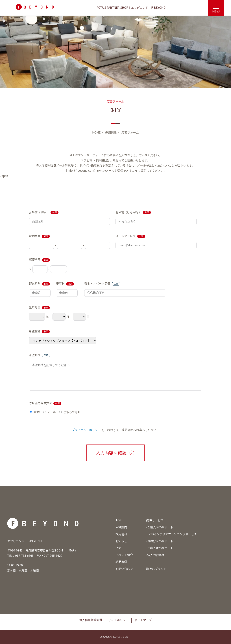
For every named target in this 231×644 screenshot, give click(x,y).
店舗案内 (121, 527)
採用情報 (121, 534)
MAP (72, 550)
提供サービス (155, 520)
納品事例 (121, 562)
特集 (118, 548)
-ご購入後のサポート (160, 548)
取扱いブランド (156, 569)
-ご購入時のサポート (160, 527)
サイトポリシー (118, 620)
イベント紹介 (124, 555)
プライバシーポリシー (86, 430)
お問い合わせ (124, 569)
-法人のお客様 (155, 555)
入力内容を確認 (111, 453)
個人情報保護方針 (91, 620)
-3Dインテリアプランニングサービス (173, 534)
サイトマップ (143, 620)
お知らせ (121, 541)
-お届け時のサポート (160, 541)
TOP (118, 520)
